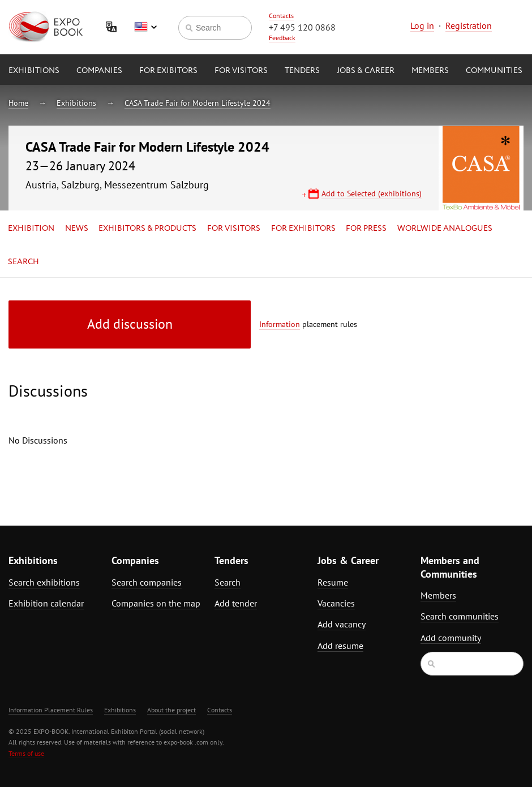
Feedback (282, 38)
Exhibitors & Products (147, 229)
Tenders (302, 71)
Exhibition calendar (46, 603)
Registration (469, 25)
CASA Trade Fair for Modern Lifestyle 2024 (198, 103)
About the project (171, 710)
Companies (99, 71)
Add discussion (130, 324)
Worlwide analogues (445, 229)
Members (430, 71)
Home (18, 103)
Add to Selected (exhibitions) (372, 193)
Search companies (147, 582)
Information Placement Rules (51, 710)
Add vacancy (342, 624)
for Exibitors (168, 71)
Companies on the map (156, 603)
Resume (333, 582)
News (77, 229)
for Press (366, 229)
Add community (451, 638)
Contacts (281, 16)
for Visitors (241, 71)
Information (280, 324)
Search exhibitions (44, 582)
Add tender (236, 603)
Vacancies (336, 603)
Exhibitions (34, 71)
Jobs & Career (366, 71)
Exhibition (31, 229)
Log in (422, 25)
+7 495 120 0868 (302, 27)
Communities (494, 71)
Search (23, 262)
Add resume (340, 646)
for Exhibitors (303, 229)
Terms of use (26, 753)
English (145, 27)
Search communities (460, 616)
